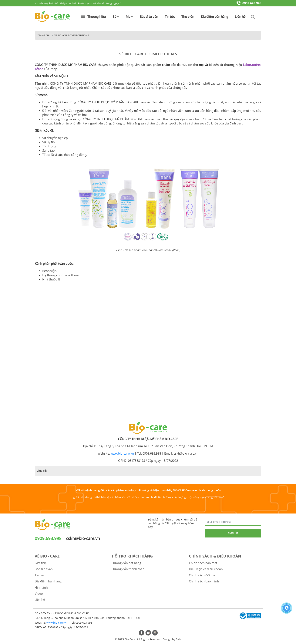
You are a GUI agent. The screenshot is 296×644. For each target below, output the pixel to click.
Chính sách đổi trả (202, 575)
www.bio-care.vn (122, 453)
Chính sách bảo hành (204, 581)
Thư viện (188, 17)
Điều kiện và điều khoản (206, 569)
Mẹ (129, 17)
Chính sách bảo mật (203, 563)
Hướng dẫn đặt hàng (126, 563)
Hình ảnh (41, 588)
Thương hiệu (93, 17)
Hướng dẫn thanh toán (128, 569)
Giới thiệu (42, 563)
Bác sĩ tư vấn (149, 17)
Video (39, 594)
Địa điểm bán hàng (214, 17)
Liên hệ (240, 17)
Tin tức (170, 17)
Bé (116, 17)
